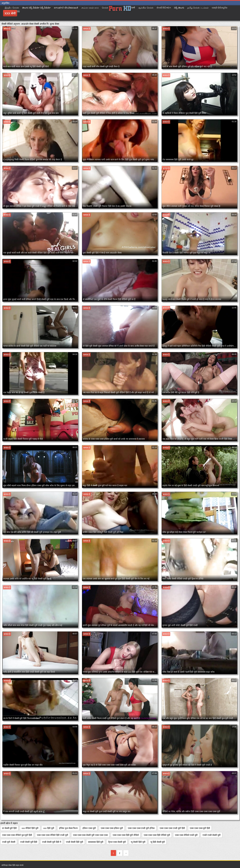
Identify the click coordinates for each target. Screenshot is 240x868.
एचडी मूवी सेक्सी (9, 842)
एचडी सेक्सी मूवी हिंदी (29, 842)
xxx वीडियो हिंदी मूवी (30, 828)
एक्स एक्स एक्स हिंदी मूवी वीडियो (126, 835)
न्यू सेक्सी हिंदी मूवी (138, 842)
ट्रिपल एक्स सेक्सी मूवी (117, 842)
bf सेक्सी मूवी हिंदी (9, 828)
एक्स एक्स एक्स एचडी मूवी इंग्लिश (141, 828)
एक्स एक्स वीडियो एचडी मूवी (186, 835)
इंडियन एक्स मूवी (89, 828)
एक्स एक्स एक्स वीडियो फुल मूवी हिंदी (17, 835)
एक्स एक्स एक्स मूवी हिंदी (200, 828)
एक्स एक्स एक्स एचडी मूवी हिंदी (172, 828)
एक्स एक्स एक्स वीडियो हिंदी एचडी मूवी (52, 835)
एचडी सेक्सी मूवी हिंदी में (52, 842)
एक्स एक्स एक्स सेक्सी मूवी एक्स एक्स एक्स (90, 835)
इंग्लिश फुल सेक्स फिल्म (68, 828)
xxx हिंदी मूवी (49, 828)
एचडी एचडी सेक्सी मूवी (212, 835)
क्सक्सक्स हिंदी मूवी (96, 842)
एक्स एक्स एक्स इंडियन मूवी (112, 828)
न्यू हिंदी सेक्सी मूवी (158, 842)
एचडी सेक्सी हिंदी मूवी (75, 842)
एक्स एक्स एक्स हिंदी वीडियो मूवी (157, 835)
